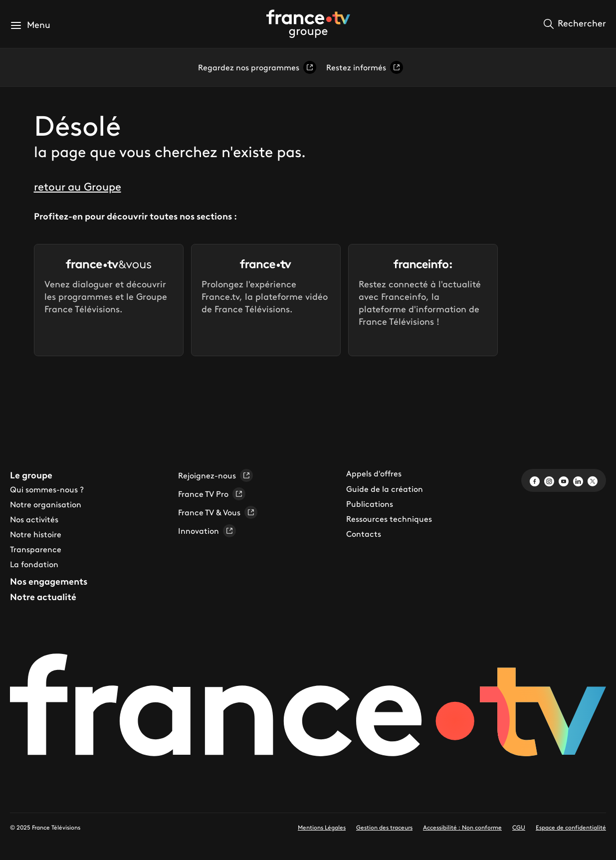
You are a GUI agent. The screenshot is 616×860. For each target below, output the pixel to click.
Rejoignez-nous (215, 475)
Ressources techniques (389, 519)
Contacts (364, 534)
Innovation (207, 531)
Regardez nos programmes (257, 67)
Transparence (36, 549)
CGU (519, 827)
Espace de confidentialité (571, 827)
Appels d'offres (374, 473)
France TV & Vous (218, 512)
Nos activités (34, 519)
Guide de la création (385, 489)
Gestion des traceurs (384, 827)
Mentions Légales (322, 827)
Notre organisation (46, 504)
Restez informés (365, 67)
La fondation (34, 564)
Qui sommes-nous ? (47, 489)
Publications (370, 504)
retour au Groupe (78, 187)
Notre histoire (36, 534)
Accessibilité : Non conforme (462, 827)
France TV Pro (212, 494)
